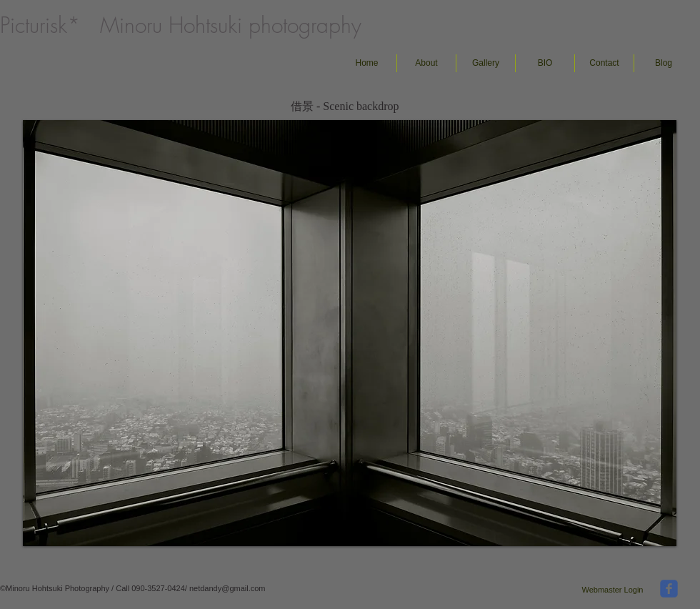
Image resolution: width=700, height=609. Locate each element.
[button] (486, 63)
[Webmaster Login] (612, 590)
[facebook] (669, 589)
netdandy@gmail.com (227, 588)
